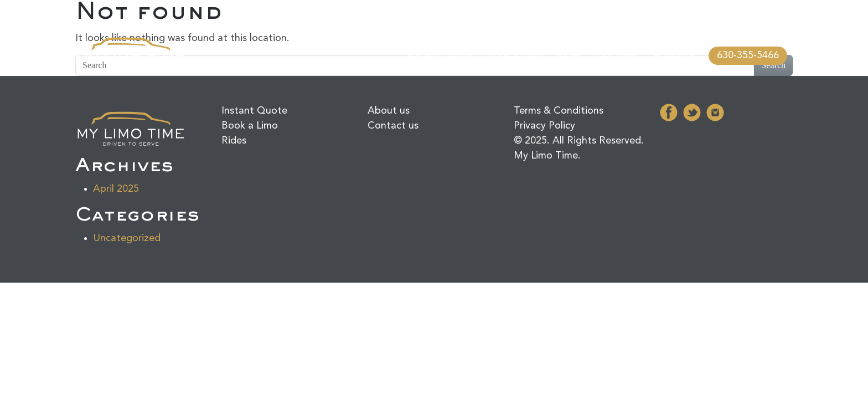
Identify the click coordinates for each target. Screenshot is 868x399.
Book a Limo (515, 55)
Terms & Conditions (559, 111)
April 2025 (116, 189)
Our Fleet (617, 55)
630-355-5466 (748, 55)
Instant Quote (440, 55)
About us (674, 55)
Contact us (393, 126)
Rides (569, 55)
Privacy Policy (544, 126)
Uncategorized (127, 238)
